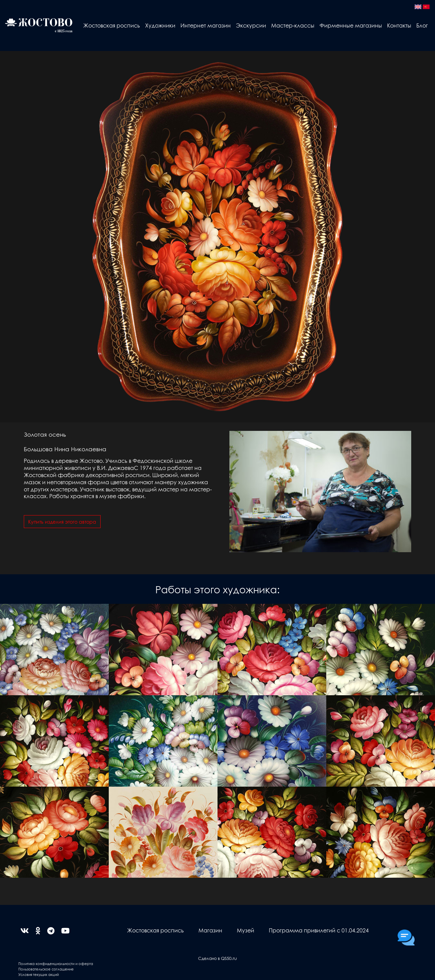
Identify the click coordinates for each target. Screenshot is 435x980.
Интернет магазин (206, 25)
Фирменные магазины (351, 25)
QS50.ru (229, 958)
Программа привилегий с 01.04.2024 (319, 930)
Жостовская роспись (112, 25)
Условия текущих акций (39, 974)
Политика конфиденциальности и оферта (56, 964)
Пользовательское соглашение (46, 969)
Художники (160, 25)
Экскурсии (251, 25)
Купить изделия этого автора (62, 522)
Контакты (399, 25)
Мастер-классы (293, 25)
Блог (422, 25)
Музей (246, 930)
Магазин (210, 930)
